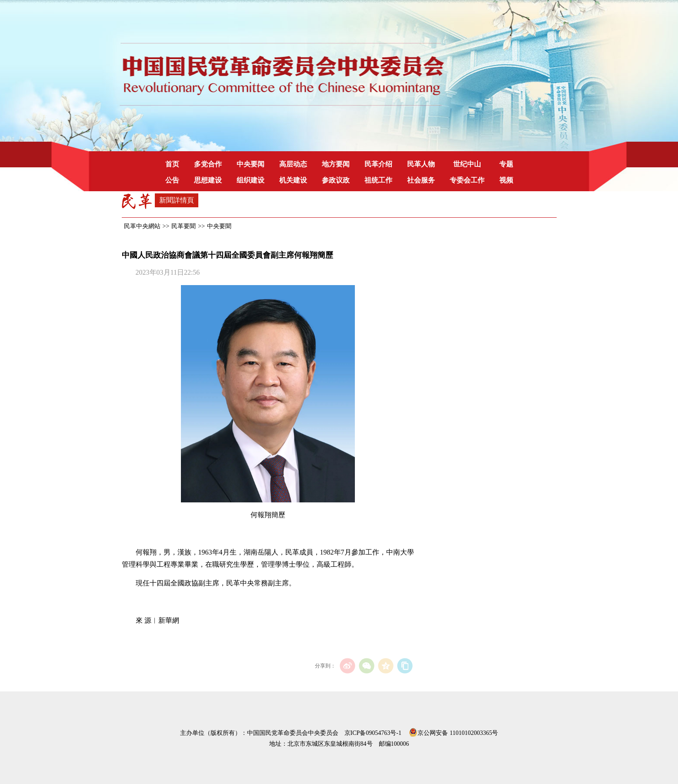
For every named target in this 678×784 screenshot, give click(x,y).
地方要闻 (336, 164)
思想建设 (208, 180)
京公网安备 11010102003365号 (453, 731)
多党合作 (208, 164)
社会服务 (421, 180)
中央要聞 (219, 226)
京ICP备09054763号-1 (373, 733)
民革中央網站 (142, 226)
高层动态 (293, 164)
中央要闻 (250, 164)
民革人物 (421, 164)
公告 (172, 180)
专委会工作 (467, 180)
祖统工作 (378, 180)
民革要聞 (184, 226)
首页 (172, 164)
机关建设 (293, 180)
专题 (506, 164)
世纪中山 (467, 164)
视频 (506, 180)
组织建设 (250, 180)
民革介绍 (378, 164)
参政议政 (336, 180)
